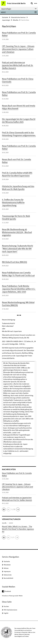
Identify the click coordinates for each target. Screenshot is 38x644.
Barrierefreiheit (8, 578)
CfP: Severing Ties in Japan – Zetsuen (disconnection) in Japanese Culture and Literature (18, 49)
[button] (19, 315)
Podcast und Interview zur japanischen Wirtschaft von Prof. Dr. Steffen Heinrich (18, 65)
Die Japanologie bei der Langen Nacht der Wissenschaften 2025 (19, 120)
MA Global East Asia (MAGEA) (14, 262)
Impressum (7, 571)
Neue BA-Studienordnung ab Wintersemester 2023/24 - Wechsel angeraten (17, 232)
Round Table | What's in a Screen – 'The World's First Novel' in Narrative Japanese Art (18, 529)
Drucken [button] (6, 606)
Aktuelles (16, 20)
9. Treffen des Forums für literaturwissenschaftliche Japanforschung (13, 202)
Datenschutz (8, 575)
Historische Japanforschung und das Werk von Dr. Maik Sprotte (18, 188)
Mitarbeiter (7, 565)
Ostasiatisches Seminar (18, 17)
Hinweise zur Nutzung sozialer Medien (12, 596)
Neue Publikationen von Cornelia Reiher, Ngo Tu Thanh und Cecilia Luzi (18, 274)
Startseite (5, 17)
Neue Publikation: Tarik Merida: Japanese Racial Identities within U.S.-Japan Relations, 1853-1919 (19, 289)
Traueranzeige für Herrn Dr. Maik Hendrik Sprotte (16, 217)
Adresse (6, 568)
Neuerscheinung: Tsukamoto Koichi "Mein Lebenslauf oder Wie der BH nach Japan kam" (17, 249)
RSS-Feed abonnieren (10, 610)
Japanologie (6, 20)
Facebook (8, 591)
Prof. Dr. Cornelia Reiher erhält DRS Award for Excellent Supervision (17, 174)
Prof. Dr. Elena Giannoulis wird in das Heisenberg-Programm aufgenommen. (19, 134)
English (6, 613)
